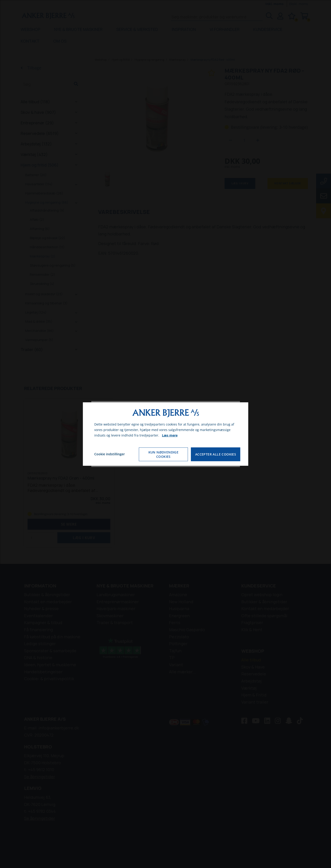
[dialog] (166, 434)
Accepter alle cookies (216, 454)
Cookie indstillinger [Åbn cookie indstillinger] (110, 454)
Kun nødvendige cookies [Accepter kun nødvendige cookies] (164, 454)
